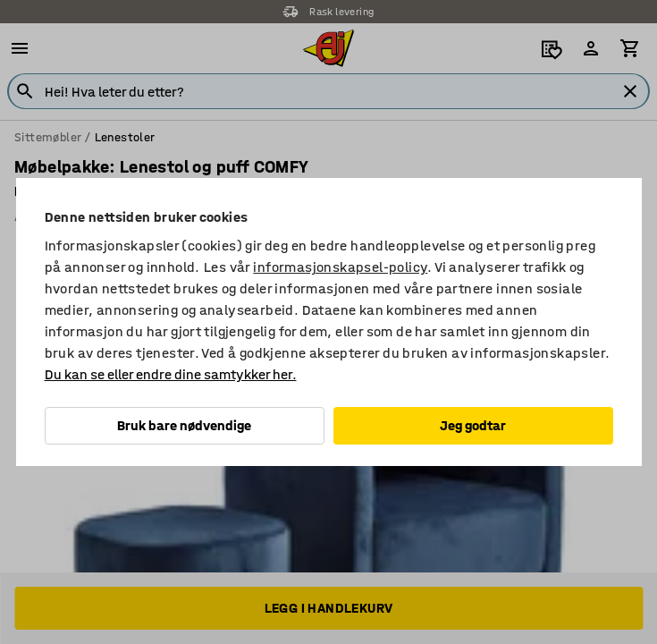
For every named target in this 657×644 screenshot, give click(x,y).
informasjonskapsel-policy (340, 267)
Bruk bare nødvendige (184, 425)
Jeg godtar (473, 425)
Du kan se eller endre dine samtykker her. (171, 374)
